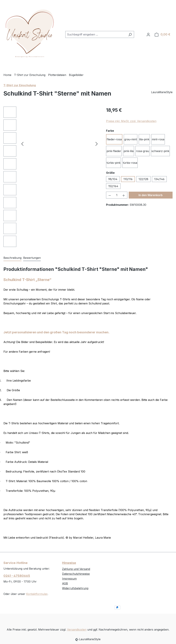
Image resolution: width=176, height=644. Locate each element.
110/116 (128, 179)
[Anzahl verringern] (110, 195)
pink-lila (129, 151)
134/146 (159, 179)
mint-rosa (158, 139)
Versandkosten (77, 630)
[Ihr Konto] (148, 34)
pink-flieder (114, 151)
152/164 (113, 186)
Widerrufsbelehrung (75, 588)
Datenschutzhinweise (76, 574)
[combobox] (96, 34)
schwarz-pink (160, 151)
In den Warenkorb (151, 195)
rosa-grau (142, 151)
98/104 (113, 179)
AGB (65, 583)
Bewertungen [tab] (32, 258)
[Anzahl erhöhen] (124, 195)
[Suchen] (130, 34)
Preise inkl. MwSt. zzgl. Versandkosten (131, 121)
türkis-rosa (130, 163)
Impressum (69, 579)
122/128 (143, 179)
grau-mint (131, 139)
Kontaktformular (37, 594)
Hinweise (69, 563)
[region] (51, 178)
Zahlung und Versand (76, 569)
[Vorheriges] (22, 144)
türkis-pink (114, 163)
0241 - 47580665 (17, 576)
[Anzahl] (117, 195)
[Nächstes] (97, 144)
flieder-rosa (114, 139)
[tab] (12, 258)
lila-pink (144, 139)
